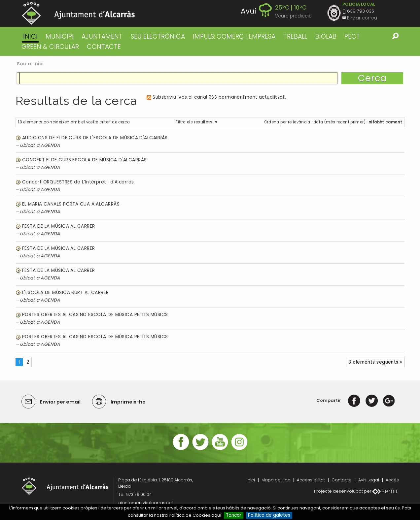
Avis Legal (369, 480)
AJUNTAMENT (102, 36)
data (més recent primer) (339, 122)
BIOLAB (326, 36)
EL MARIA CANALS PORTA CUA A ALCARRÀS (71, 204)
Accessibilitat (311, 480)
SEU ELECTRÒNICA (158, 36)
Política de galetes (269, 515)
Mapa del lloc (276, 480)
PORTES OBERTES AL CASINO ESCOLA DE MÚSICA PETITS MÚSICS (95, 315)
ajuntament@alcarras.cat (146, 503)
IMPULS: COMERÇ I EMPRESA (234, 36)
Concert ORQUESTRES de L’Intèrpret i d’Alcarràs (78, 182)
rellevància (299, 122)
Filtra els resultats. (194, 122)
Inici (30, 36)
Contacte (342, 480)
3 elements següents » (375, 362)
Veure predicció (293, 16)
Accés (392, 480)
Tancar (234, 515)
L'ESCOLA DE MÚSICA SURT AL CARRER (66, 292)
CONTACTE (104, 47)
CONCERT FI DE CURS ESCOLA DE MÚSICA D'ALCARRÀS (84, 160)
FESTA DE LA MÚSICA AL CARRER (58, 226)
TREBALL (295, 36)
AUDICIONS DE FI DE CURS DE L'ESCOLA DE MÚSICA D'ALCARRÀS (95, 138)
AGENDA (50, 145)
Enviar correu (362, 18)
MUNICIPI (60, 36)
